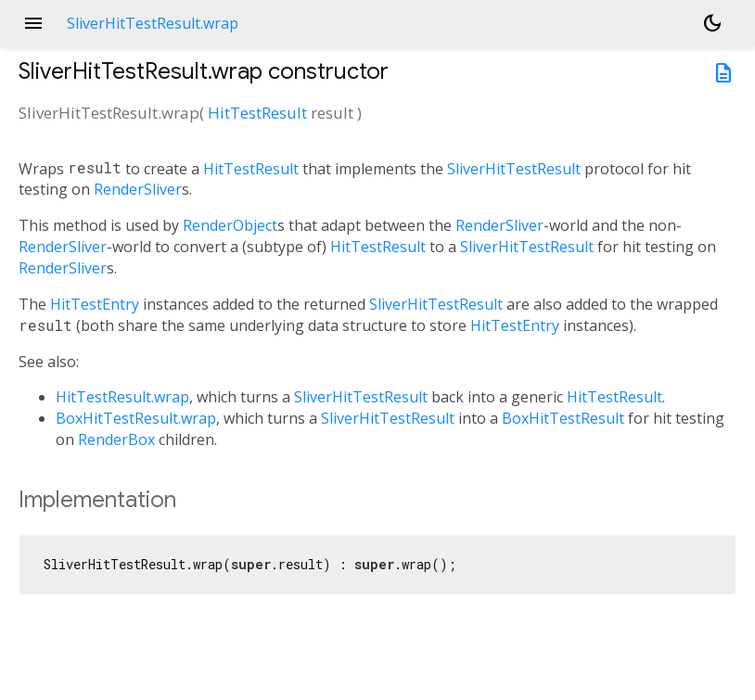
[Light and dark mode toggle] (712, 23)
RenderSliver (138, 189)
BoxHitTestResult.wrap (136, 418)
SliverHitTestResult (514, 169)
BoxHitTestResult (563, 418)
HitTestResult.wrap (122, 397)
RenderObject (230, 225)
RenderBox (116, 439)
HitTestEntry (95, 304)
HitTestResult (257, 113)
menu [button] (33, 23)
